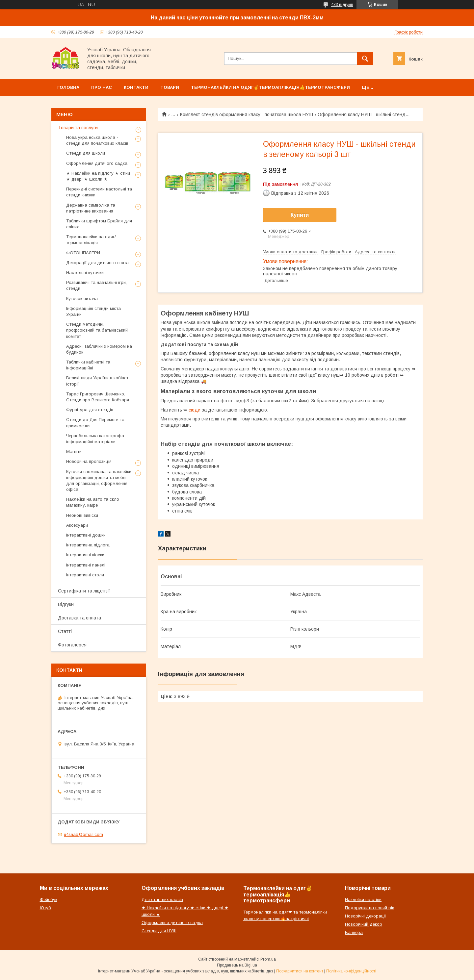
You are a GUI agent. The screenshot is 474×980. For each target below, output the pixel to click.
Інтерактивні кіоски (85, 555)
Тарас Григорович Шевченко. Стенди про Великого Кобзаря (98, 397)
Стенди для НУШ (159, 931)
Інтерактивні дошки (86, 535)
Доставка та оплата (79, 618)
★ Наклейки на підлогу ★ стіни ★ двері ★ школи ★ (98, 176)
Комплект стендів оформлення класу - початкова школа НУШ (247, 114)
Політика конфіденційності (351, 971)
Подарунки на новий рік (369, 908)
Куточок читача (82, 299)
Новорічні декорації (366, 916)
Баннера (354, 932)
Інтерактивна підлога (88, 545)
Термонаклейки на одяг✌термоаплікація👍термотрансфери (270, 87)
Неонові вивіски (82, 515)
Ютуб (45, 908)
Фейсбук (49, 900)
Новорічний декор (364, 924)
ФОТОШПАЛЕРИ (83, 253)
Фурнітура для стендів (90, 410)
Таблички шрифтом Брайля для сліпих (99, 224)
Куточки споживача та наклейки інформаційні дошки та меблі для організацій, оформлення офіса (99, 481)
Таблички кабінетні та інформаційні (88, 365)
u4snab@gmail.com (83, 834)
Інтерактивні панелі (86, 565)
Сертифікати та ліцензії (84, 591)
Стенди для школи (86, 153)
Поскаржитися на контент (300, 971)
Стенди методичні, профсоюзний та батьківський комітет (97, 330)
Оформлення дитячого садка (97, 163)
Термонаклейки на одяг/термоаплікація (91, 240)
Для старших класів (162, 900)
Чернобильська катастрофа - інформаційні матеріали (97, 439)
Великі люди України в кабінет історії (97, 381)
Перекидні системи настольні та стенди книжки (99, 192)
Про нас (102, 87)
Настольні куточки (85, 273)
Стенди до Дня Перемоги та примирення (95, 423)
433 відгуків (342, 5)
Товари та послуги (78, 128)
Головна (68, 87)
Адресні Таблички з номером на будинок (99, 349)
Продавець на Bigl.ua (237, 965)
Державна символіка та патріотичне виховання (91, 208)
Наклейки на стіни (363, 900)
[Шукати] (365, 59)
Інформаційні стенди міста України (93, 311)
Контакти (136, 87)
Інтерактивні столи (85, 575)
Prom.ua (268, 959)
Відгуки (66, 604)
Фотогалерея (72, 645)
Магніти (74, 452)
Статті (65, 631)
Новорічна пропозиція (89, 461)
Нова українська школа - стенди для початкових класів (97, 140)
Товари (170, 87)
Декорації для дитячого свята (97, 263)
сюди (195, 410)
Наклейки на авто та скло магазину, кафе (93, 502)
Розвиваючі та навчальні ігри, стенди (96, 285)
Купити (300, 215)
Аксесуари (77, 525)
